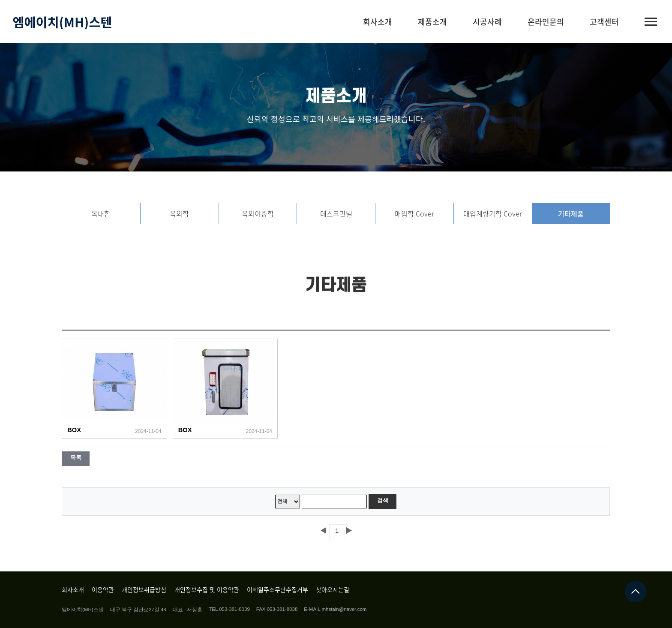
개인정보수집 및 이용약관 (207, 589)
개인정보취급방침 (144, 589)
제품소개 (432, 22)
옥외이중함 (258, 213)
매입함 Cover (414, 213)
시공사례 (487, 22)
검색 (382, 500)
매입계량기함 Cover (493, 213)
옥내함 (101, 213)
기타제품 (571, 213)
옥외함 (179, 213)
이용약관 (103, 589)
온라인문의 (546, 22)
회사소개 (378, 22)
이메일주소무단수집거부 (277, 589)
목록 (76, 458)
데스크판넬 (336, 213)
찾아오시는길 (333, 589)
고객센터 (604, 22)
